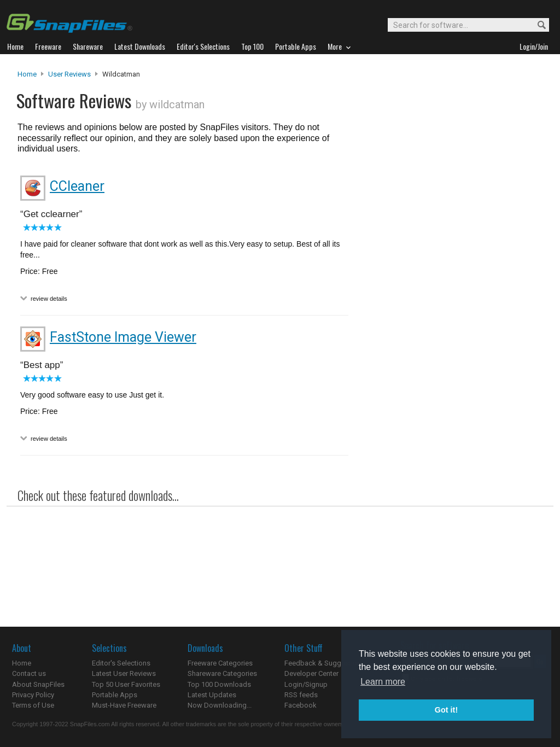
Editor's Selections (121, 663)
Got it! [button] (446, 710)
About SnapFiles (38, 684)
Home (27, 74)
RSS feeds (301, 695)
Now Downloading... (220, 705)
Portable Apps (115, 695)
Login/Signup (306, 684)
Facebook (301, 705)
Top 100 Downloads (219, 684)
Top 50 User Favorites (126, 684)
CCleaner (77, 186)
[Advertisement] (450, 291)
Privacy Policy (33, 695)
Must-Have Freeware (124, 705)
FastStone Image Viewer (123, 337)
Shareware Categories (222, 673)
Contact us (29, 673)
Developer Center (311, 673)
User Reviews (69, 74)
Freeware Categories (220, 663)
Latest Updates (212, 695)
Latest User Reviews (124, 673)
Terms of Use (33, 705)
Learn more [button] (383, 682)
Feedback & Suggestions (325, 663)
